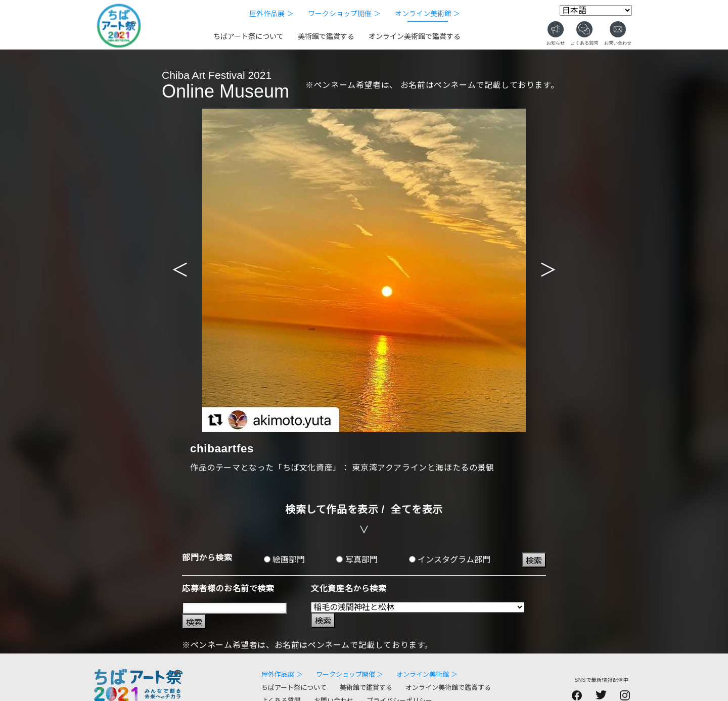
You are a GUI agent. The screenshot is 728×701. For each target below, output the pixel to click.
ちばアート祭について (248, 36)
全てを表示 (417, 509)
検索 (534, 561)
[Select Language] (596, 10)
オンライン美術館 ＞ (428, 14)
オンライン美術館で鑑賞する (415, 36)
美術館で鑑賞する (326, 36)
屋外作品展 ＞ (271, 14)
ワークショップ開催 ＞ (344, 14)
